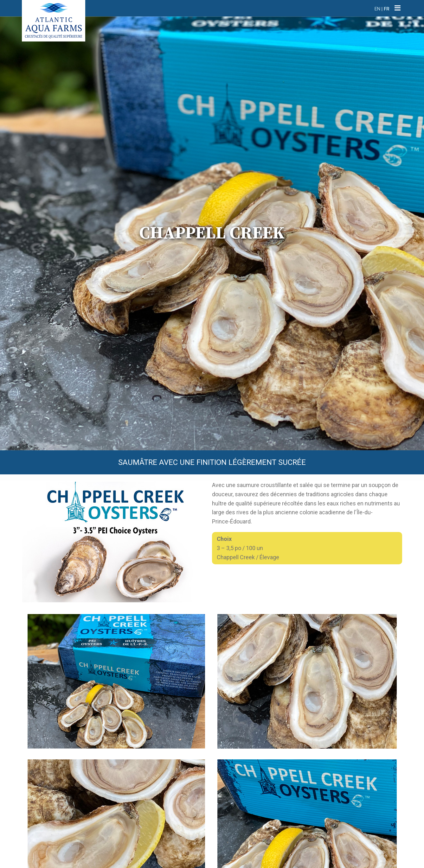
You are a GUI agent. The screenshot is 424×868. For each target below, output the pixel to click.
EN (377, 9)
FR (387, 9)
